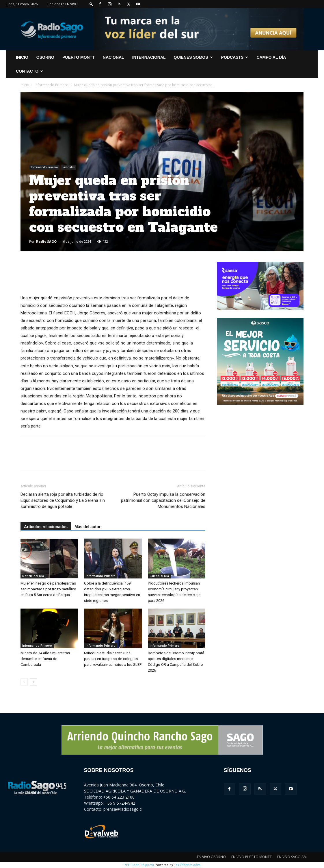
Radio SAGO (46, 241)
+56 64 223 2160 (119, 797)
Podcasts (235, 57)
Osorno (45, 57)
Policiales (69, 167)
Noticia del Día (33, 576)
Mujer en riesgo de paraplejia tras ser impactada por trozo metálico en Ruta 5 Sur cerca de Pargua (48, 589)
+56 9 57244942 (120, 803)
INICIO (22, 57)
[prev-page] (24, 682)
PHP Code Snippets (139, 865)
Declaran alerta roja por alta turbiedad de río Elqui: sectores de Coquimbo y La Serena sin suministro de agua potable (63, 500)
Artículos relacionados (46, 527)
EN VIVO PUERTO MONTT (252, 857)
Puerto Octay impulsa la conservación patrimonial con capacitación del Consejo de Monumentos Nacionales (163, 500)
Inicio (25, 85)
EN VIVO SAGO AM (292, 857)
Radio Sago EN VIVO (63, 4)
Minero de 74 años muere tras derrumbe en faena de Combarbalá (45, 659)
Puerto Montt (79, 57)
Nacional (113, 57)
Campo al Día (271, 57)
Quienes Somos (193, 57)
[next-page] (33, 682)
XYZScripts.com (188, 865)
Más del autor (87, 527)
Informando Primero (52, 85)
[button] (91, 4)
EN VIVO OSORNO (211, 857)
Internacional (149, 57)
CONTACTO (29, 71)
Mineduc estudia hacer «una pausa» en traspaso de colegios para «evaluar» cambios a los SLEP (113, 659)
